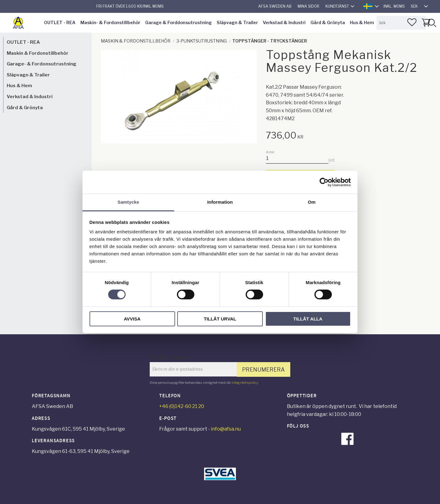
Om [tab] (312, 202)
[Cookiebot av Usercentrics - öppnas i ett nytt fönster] (324, 182)
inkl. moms (394, 6)
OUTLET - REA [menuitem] (60, 23)
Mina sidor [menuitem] (308, 6)
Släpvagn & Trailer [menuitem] (237, 23)
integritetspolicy (245, 383)
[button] (412, 22)
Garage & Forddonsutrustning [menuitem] (178, 23)
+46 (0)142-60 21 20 (182, 406)
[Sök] (432, 23)
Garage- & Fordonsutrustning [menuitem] (42, 64)
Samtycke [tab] (128, 202)
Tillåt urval (220, 319)
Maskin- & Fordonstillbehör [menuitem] (110, 23)
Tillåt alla (308, 319)
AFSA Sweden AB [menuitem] (275, 6)
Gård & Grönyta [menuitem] (328, 23)
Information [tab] (220, 202)
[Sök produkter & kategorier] (401, 23)
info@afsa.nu (226, 429)
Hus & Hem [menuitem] (362, 23)
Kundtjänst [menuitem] (337, 6)
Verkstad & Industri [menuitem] (284, 23)
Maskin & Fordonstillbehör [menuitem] (38, 53)
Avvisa (132, 319)
